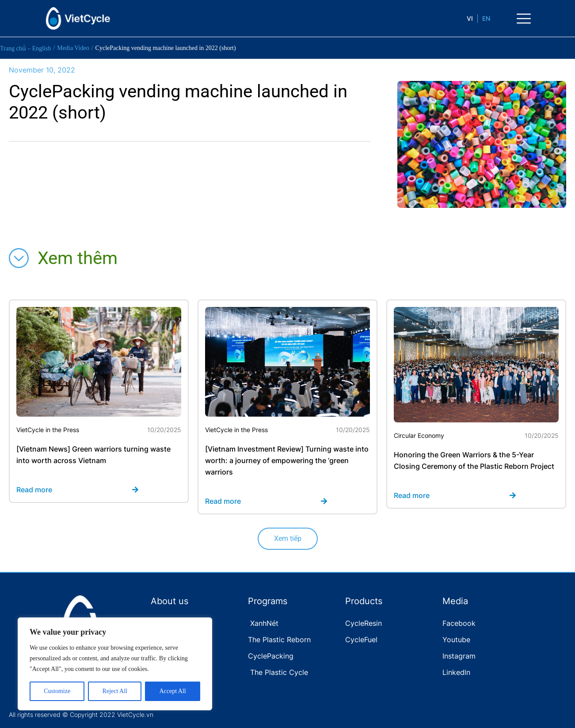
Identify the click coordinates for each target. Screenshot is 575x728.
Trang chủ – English (25, 48)
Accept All (172, 691)
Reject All (115, 691)
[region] (115, 664)
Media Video (73, 48)
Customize (57, 691)
